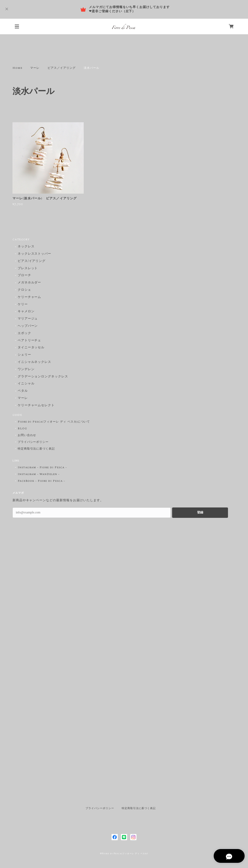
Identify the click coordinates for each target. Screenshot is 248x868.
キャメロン (26, 312)
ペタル (23, 391)
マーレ (35, 68)
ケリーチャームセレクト (36, 406)
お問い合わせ (27, 435)
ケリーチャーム (30, 297)
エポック (24, 333)
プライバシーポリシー (33, 442)
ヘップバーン (28, 326)
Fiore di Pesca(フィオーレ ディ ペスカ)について (54, 422)
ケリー (23, 305)
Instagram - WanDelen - (39, 474)
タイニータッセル (31, 348)
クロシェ (24, 290)
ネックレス (26, 247)
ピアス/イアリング (32, 261)
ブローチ (24, 276)
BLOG (22, 429)
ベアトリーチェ (30, 341)
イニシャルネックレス (35, 362)
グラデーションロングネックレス (43, 377)
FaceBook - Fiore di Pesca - (41, 481)
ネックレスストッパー (35, 254)
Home (17, 68)
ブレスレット (28, 269)
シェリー (24, 355)
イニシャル (26, 384)
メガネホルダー (30, 283)
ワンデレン (26, 369)
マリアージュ (28, 319)
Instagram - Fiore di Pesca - (42, 467)
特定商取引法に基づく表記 (36, 449)
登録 (200, 512)
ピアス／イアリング (62, 68)
